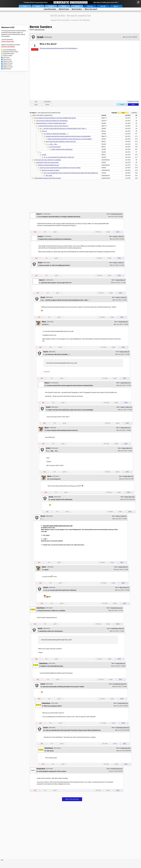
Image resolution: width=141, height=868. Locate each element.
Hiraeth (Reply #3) (121, 280)
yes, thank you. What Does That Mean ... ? (56, 134)
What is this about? (91, 9)
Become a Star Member (8, 47)
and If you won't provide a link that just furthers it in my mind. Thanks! (60, 168)
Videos (64, 6)
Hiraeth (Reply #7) (123, 567)
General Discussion (9, 54)
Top (45, 232)
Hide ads (90, 6)
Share (122, 104)
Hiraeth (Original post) (117, 214)
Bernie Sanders (77, 9)
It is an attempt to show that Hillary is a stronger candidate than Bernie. (55, 118)
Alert (36, 105)
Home (25, 6)
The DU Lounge (8, 55)
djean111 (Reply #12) (126, 407)
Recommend (35, 49)
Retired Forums (64, 9)
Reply (133, 104)
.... (41, 152)
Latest (38, 6)
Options (98, 232)
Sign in (116, 6)
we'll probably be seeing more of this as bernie (48, 178)
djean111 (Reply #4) (121, 297)
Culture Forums (8, 61)
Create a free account (8, 41)
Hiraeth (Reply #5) (123, 322)
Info (36, 102)
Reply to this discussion (72, 799)
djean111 (39, 214)
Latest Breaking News (10, 50)
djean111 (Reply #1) (119, 236)
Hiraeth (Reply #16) (128, 476)
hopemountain (41, 769)
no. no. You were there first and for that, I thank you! (59, 157)
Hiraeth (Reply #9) (121, 663)
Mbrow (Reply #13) (127, 448)
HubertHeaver (41, 608)
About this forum (40, 30)
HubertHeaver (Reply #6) (118, 628)
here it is (44, 131)
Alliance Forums (8, 63)
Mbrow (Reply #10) (124, 587)
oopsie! (44, 155)
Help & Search (7, 69)
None (123, 113)
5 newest (134, 113)
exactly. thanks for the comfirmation (62, 149)
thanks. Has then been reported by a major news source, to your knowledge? (70, 139)
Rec (35, 232)
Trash (47, 105)
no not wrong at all (55, 147)
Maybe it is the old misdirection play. (49, 165)
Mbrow (44, 322)
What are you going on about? (51, 170)
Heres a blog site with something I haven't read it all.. (61, 142)
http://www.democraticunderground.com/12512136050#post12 (59, 48)
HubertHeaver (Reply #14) (120, 684)
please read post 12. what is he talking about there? (51, 123)
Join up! (103, 6)
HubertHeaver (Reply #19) (123, 728)
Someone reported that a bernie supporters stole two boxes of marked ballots (68, 136)
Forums (77, 6)
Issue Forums (7, 59)
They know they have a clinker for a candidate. (48, 160)
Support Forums (8, 67)
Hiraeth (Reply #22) (126, 748)
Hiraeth (40, 37)
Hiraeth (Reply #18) (123, 703)
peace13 (40, 236)
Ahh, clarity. (49, 175)
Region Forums (8, 65)
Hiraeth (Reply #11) (126, 383)
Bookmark (47, 102)
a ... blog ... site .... (53, 144)
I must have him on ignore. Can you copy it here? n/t (53, 126)
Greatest (51, 6)
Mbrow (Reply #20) (130, 497)
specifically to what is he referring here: (48, 162)
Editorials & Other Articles (11, 52)
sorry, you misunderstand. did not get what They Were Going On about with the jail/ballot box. (71, 173)
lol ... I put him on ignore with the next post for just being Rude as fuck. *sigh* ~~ (63, 128)
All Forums (6, 57)
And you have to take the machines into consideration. (52, 121)
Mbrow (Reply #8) (125, 352)
